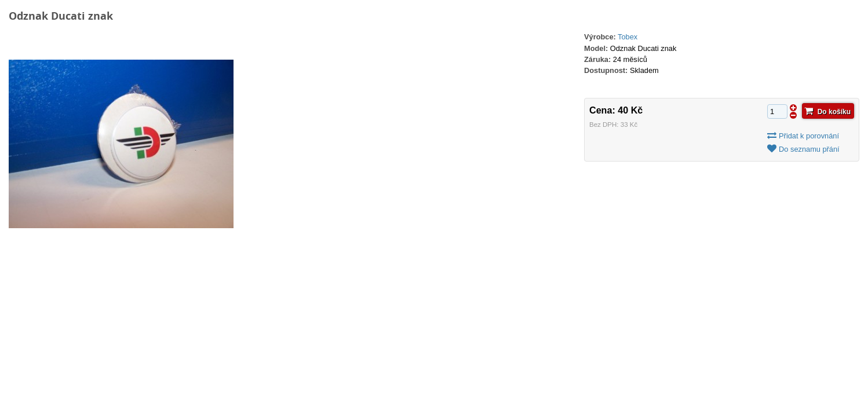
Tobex (628, 37)
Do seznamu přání (809, 149)
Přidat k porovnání (809, 136)
